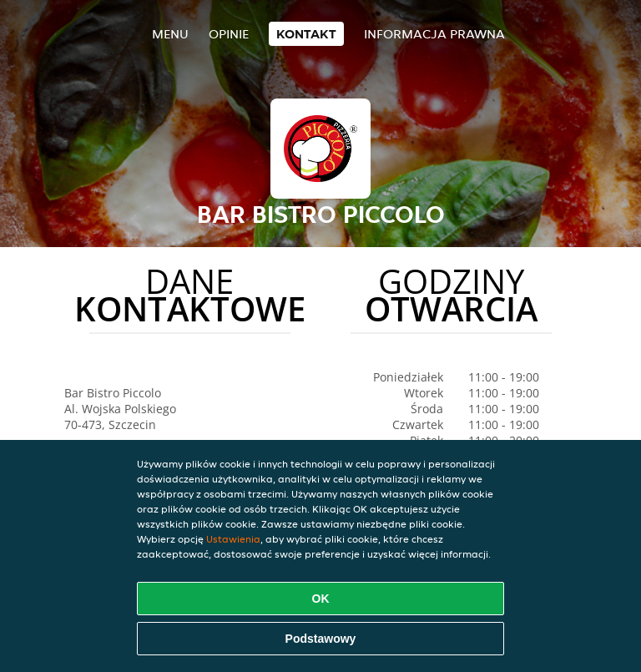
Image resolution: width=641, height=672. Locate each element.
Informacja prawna (434, 34)
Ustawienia (233, 539)
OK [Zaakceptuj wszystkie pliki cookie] (321, 599)
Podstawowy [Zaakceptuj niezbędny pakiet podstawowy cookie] (321, 639)
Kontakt (306, 34)
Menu (170, 34)
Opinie (229, 34)
